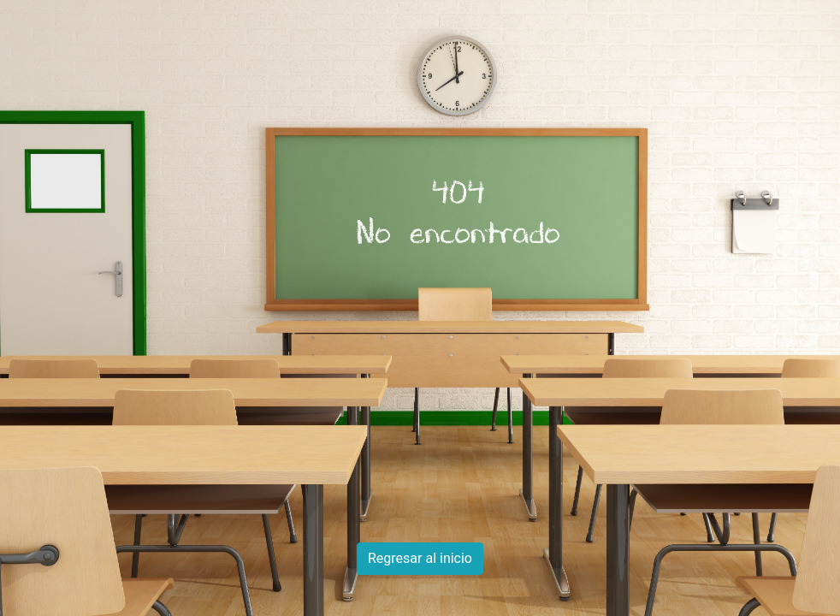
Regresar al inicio (420, 558)
